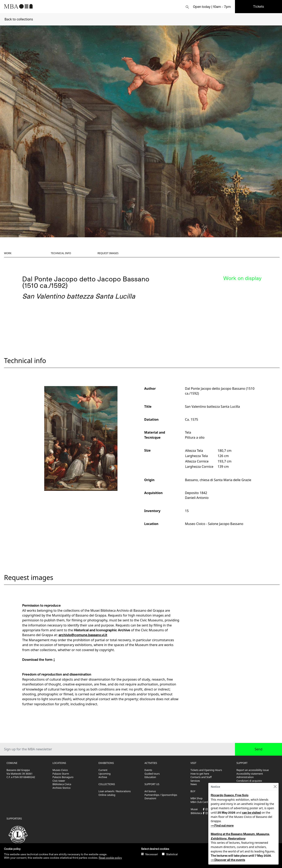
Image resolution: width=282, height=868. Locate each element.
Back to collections (19, 19)
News (194, 784)
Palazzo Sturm (61, 774)
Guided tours (152, 774)
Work (8, 253)
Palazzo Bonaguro (63, 777)
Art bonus (150, 791)
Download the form (37, 659)
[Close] (275, 787)
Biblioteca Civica (62, 784)
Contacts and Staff (201, 777)
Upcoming (105, 774)
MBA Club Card (199, 802)
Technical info (61, 253)
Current (103, 770)
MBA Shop (197, 798)
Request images (108, 253)
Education (150, 777)
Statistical (172, 854)
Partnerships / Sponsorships (161, 795)
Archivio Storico (61, 788)
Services (195, 781)
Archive (103, 777)
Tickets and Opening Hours (206, 770)
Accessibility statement (250, 774)
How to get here (200, 774)
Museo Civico (60, 770)
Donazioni (150, 798)
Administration (245, 777)
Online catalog (107, 795)
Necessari (152, 854)
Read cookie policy (110, 858)
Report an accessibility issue (253, 770)
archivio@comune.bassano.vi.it (83, 635)
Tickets (258, 6)
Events (148, 770)
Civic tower (59, 781)
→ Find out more (222, 825)
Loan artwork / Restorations (115, 791)
